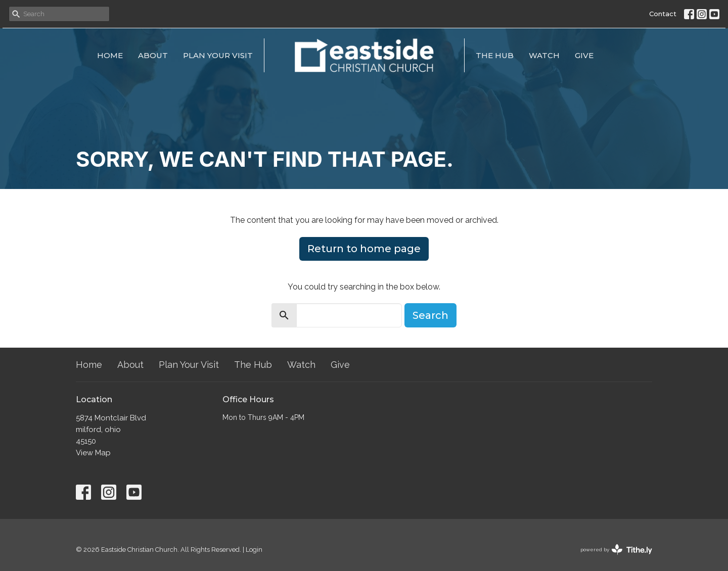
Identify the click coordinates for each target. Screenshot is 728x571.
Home (110, 55)
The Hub (495, 55)
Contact (663, 14)
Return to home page (364, 249)
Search (430, 315)
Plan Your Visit (218, 55)
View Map (93, 453)
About (153, 55)
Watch (544, 55)
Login (254, 550)
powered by (616, 550)
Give (584, 55)
